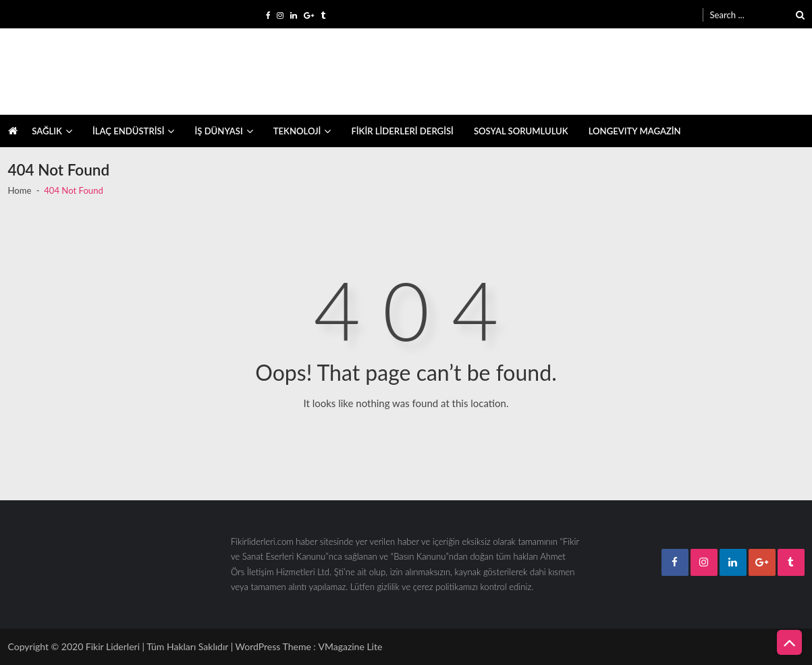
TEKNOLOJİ (297, 131)
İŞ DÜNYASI (218, 131)
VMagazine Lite (350, 646)
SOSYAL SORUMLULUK (521, 131)
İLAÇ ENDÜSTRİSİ (129, 131)
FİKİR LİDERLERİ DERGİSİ (402, 131)
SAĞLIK (47, 131)
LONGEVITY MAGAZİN (635, 131)
